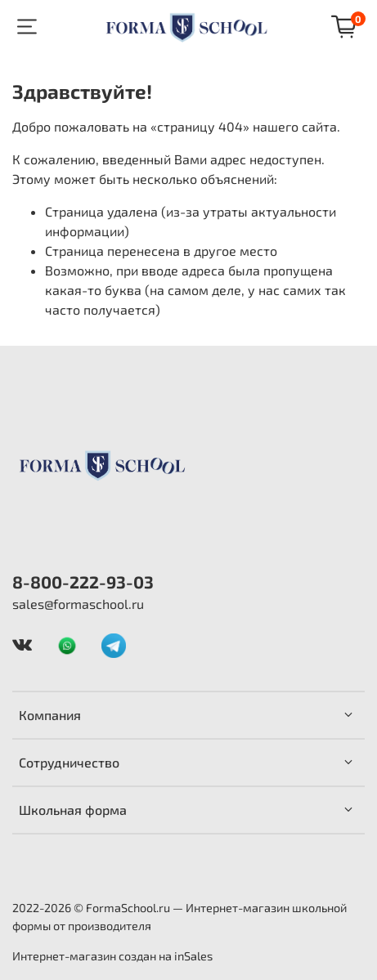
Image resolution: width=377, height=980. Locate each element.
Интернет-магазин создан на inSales (112, 956)
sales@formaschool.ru (78, 604)
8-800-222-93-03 (83, 582)
